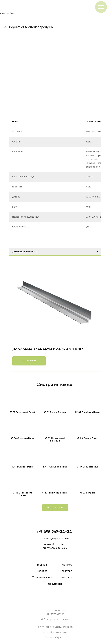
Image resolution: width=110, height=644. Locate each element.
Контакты (67, 577)
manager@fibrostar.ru (56, 538)
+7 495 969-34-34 (55, 532)
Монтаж (67, 565)
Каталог (42, 571)
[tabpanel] (55, 313)
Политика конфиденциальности (55, 627)
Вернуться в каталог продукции (32, 27)
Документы (55, 584)
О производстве (42, 577)
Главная (42, 565)
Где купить (67, 571)
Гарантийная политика (55, 632)
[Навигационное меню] (101, 7)
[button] (55, 508)
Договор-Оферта (55, 638)
